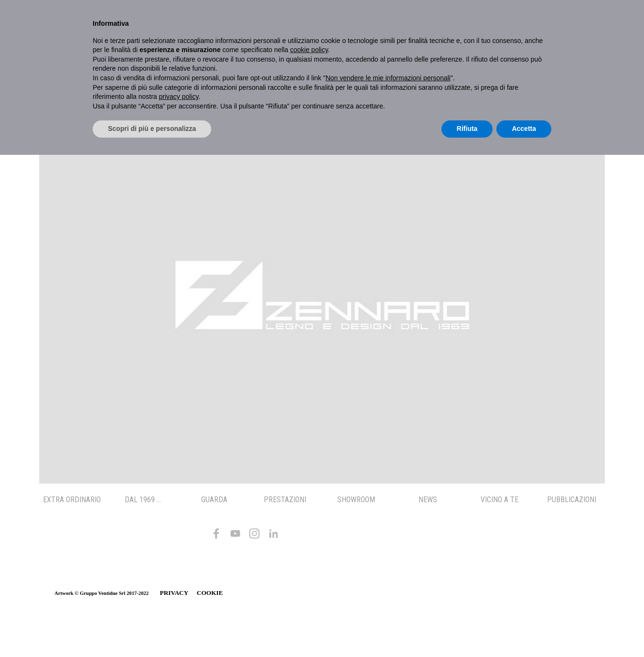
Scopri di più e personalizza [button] (152, 129)
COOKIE (210, 593)
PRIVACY (174, 593)
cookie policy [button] (309, 50)
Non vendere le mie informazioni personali (388, 78)
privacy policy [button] (179, 97)
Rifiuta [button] (467, 129)
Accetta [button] (524, 129)
